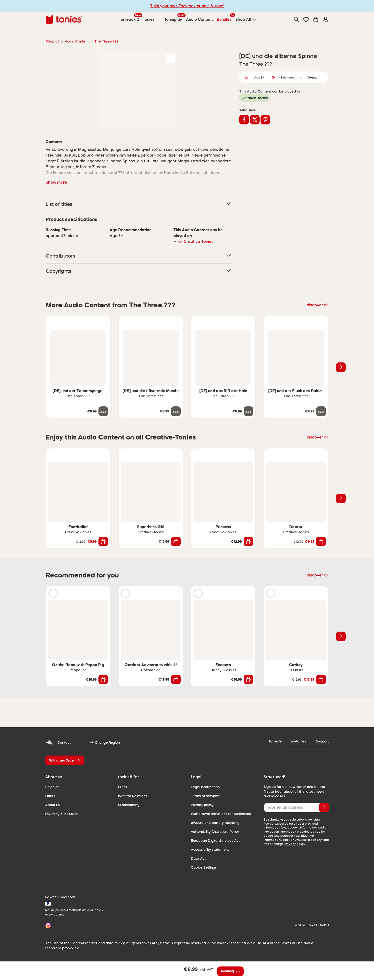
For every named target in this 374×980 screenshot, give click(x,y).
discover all (318, 305)
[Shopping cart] (316, 19)
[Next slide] (341, 367)
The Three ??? (106, 41)
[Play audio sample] (53, 593)
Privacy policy (202, 805)
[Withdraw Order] (65, 760)
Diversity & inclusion (61, 814)
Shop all (52, 41)
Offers (50, 796)
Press (123, 787)
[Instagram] (47, 925)
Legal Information (205, 787)
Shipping (52, 787)
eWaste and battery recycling (215, 823)
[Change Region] (105, 743)
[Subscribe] (324, 807)
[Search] (296, 19)
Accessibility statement (210, 850)
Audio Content (77, 41)
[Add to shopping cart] (103, 541)
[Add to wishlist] (171, 58)
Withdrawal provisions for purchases (221, 814)
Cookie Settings (204, 867)
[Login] (325, 19)
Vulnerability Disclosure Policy (215, 832)
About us (52, 805)
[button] (306, 19)
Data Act (198, 858)
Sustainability (129, 805)
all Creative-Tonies (196, 241)
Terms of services (205, 796)
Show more (56, 182)
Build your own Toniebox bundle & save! (187, 6)
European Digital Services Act (215, 841)
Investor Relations (133, 796)
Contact (58, 743)
